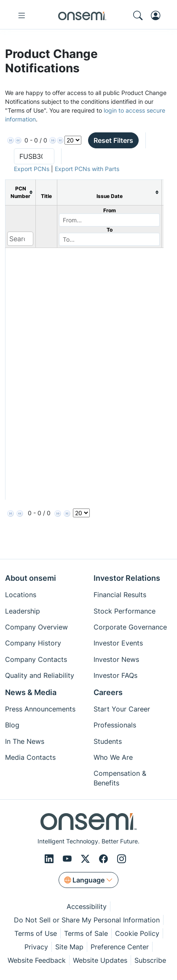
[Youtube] (68, 859)
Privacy (36, 947)
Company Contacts (36, 659)
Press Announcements (40, 709)
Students (108, 741)
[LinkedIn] (50, 859)
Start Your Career (122, 709)
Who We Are (113, 757)
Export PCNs (32, 169)
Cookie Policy (137, 933)
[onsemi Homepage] (82, 16)
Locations (21, 595)
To (110, 230)
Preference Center (120, 947)
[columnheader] (21, 192)
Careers (108, 692)
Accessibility (87, 906)
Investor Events (118, 643)
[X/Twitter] (87, 859)
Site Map (69, 947)
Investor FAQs (115, 675)
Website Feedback (37, 960)
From (110, 210)
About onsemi (31, 578)
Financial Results (120, 595)
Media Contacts (30, 757)
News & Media (31, 692)
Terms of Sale (86, 933)
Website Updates (100, 960)
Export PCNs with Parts (87, 169)
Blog (12, 725)
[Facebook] (105, 859)
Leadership (23, 611)
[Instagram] (122, 859)
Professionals (115, 725)
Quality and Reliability (40, 675)
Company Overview (36, 627)
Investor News (116, 659)
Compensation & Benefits (120, 778)
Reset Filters (113, 140)
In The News (25, 741)
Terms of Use (36, 933)
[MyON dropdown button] (158, 16)
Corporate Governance (130, 627)
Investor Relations (127, 578)
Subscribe (150, 960)
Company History (33, 643)
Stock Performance (125, 611)
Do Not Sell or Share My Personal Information (87, 920)
